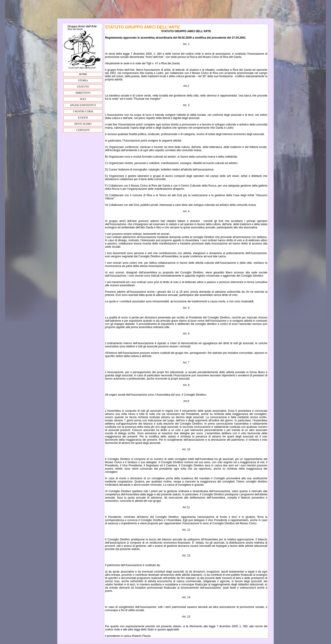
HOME (83, 74)
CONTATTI (83, 130)
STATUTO (83, 87)
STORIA (83, 80)
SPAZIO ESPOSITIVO (83, 105)
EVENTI (83, 118)
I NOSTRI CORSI (83, 111)
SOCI (83, 99)
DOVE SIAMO (83, 124)
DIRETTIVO (83, 93)
